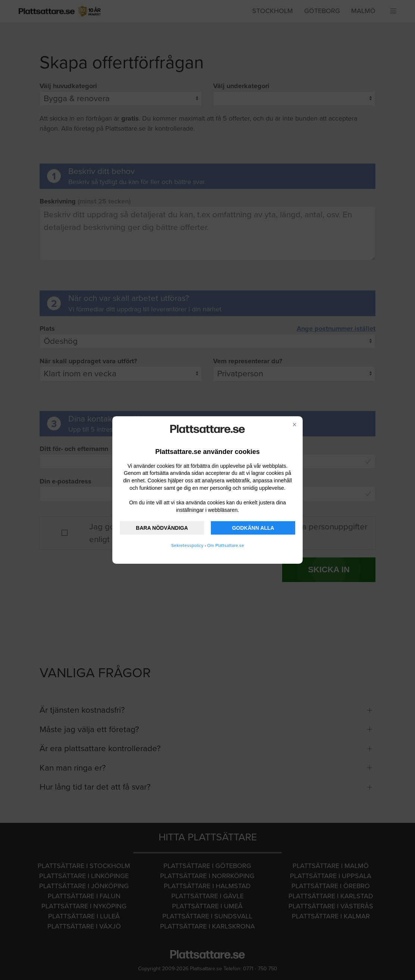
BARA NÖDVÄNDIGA (162, 528)
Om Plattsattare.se (226, 545)
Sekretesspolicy (187, 545)
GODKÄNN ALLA (253, 528)
